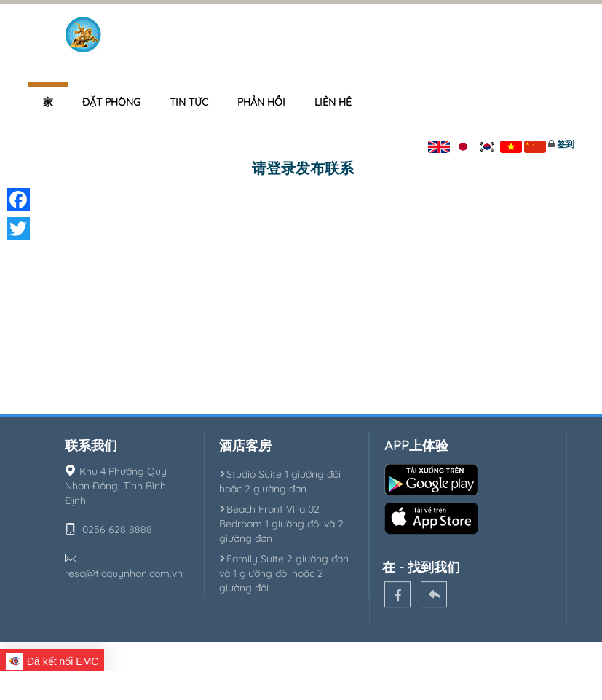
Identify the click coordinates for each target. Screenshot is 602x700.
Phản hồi (261, 102)
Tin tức (189, 102)
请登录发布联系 (303, 168)
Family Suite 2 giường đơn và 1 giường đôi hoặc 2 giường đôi (284, 573)
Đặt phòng (111, 102)
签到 (566, 144)
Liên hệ (333, 102)
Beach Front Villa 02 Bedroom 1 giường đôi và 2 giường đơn (281, 524)
